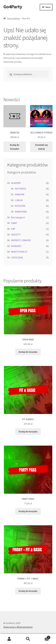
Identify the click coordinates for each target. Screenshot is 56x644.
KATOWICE (21, 189)
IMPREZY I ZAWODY (21, 240)
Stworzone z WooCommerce (18, 627)
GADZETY (16, 234)
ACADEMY (16, 183)
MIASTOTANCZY (19, 252)
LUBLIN (19, 200)
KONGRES (16, 246)
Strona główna (13, 18)
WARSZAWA (21, 212)
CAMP (14, 223)
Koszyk (44, 637)
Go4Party (13, 7)
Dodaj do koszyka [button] (15, 147)
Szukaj (28, 639)
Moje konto (9, 639)
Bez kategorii (18, 217)
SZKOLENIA (17, 257)
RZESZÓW (20, 206)
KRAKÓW (20, 194)
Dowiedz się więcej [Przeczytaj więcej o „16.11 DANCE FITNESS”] (41, 147)
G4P (13, 229)
